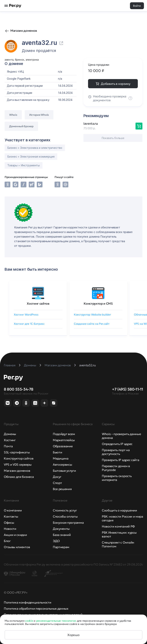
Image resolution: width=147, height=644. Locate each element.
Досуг (57, 477)
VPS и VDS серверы (18, 464)
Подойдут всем (64, 434)
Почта (8, 446)
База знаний (62, 535)
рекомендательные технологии (56, 621)
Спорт (57, 483)
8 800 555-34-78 (19, 389)
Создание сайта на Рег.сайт (92, 324)
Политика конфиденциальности (27, 602)
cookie (29, 621)
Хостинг (10, 440)
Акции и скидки (15, 535)
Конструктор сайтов (19, 458)
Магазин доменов (24, 31)
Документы (61, 529)
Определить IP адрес (117, 444)
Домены (10, 434)
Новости (10, 529)
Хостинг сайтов (38, 303)
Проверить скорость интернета (117, 478)
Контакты (11, 516)
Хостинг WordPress (26, 315)
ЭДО (56, 541)
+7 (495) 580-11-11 (128, 389)
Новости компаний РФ (118, 526)
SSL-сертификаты (17, 452)
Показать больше (113, 138)
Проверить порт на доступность (116, 452)
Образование (63, 446)
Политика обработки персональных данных (36, 608)
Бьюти (57, 452)
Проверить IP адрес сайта (120, 460)
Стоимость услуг (65, 510)
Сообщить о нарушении (119, 510)
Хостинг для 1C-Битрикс (29, 324)
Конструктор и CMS (98, 303)
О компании (13, 510)
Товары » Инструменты (24, 165)
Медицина (61, 458)
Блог (7, 541)
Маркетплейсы (64, 440)
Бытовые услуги (64, 471)
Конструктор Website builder (92, 315)
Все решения (62, 489)
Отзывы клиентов (17, 547)
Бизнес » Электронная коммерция (31, 157)
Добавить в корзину (116, 84)
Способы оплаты (65, 516)
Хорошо (73, 635)
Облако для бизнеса (19, 477)
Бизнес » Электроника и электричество (35, 148)
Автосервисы (62, 464)
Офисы (9, 523)
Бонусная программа (68, 523)
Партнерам (61, 547)
